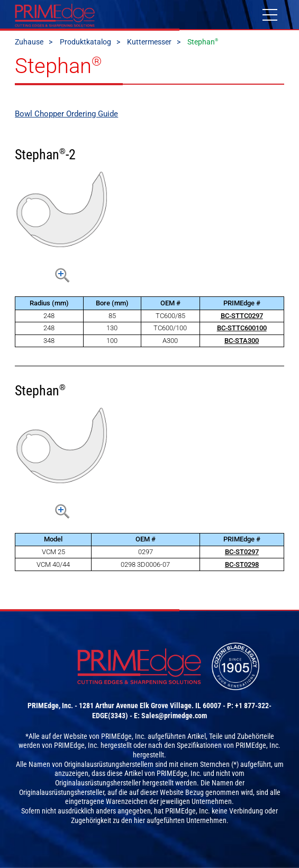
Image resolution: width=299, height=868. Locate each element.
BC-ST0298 (242, 564)
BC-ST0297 (242, 552)
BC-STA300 (242, 341)
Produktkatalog (85, 42)
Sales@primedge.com (174, 716)
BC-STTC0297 (242, 316)
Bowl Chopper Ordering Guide (66, 114)
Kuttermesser (149, 42)
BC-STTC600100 (242, 328)
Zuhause (29, 42)
